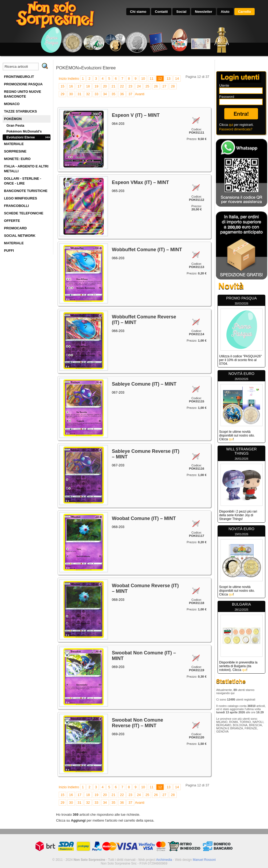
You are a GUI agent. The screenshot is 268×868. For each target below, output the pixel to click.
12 (160, 79)
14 (177, 79)
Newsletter (204, 12)
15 (62, 86)
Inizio (63, 79)
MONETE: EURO (17, 159)
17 (80, 86)
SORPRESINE (15, 151)
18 (88, 86)
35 (113, 94)
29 (62, 94)
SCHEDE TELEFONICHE (24, 213)
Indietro (73, 79)
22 (122, 86)
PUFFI (9, 251)
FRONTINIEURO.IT (19, 77)
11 (152, 79)
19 (96, 86)
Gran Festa (15, 125)
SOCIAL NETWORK (20, 236)
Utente (224, 85)
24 (139, 86)
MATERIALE (14, 144)
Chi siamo (138, 12)
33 (96, 94)
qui (231, 125)
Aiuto (225, 12)
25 (147, 86)
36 (122, 94)
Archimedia (164, 860)
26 (156, 86)
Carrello (245, 12)
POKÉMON (13, 119)
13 (168, 79)
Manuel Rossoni (204, 860)
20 (105, 86)
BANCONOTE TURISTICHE (26, 191)
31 (80, 94)
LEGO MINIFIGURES (21, 198)
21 (113, 86)
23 (130, 86)
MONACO (12, 104)
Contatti (161, 12)
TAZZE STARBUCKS (20, 111)
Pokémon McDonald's (24, 131)
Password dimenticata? (236, 129)
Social (181, 12)
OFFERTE (12, 221)
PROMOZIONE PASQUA (23, 84)
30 (71, 94)
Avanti (139, 94)
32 (88, 94)
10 (143, 79)
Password (227, 97)
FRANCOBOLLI (16, 206)
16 (71, 86)
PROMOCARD (15, 228)
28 (173, 86)
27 (164, 86)
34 (105, 94)
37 (130, 94)
